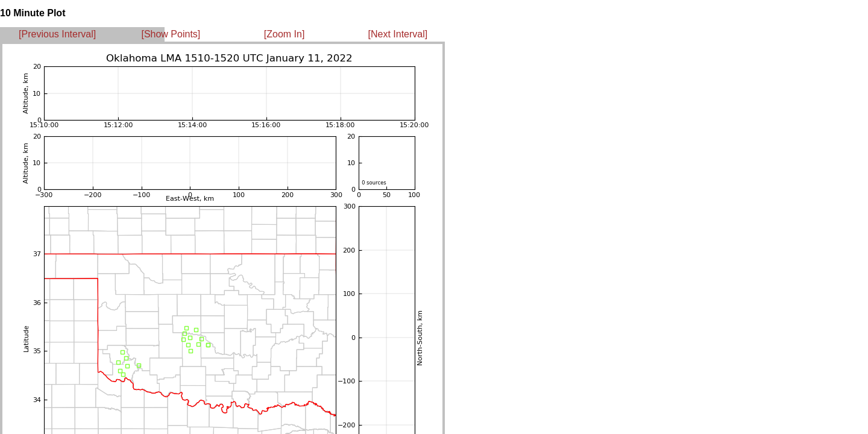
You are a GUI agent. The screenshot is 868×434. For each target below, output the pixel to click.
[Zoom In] (285, 34)
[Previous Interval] (57, 34)
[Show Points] (171, 34)
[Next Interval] (398, 34)
